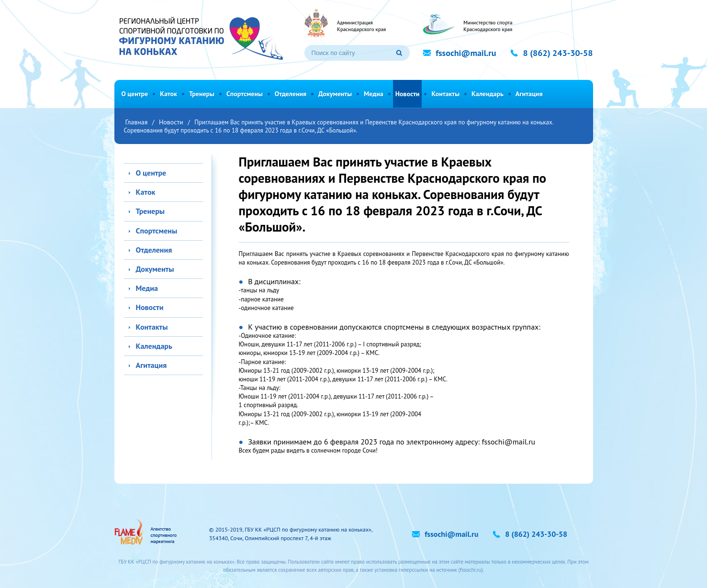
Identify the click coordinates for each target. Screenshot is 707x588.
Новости (408, 94)
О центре (135, 94)
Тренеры (202, 94)
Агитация (529, 94)
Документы (335, 94)
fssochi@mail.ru (508, 442)
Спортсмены (245, 94)
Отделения (291, 94)
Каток (168, 94)
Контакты (445, 94)
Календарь (488, 94)
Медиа (374, 94)
